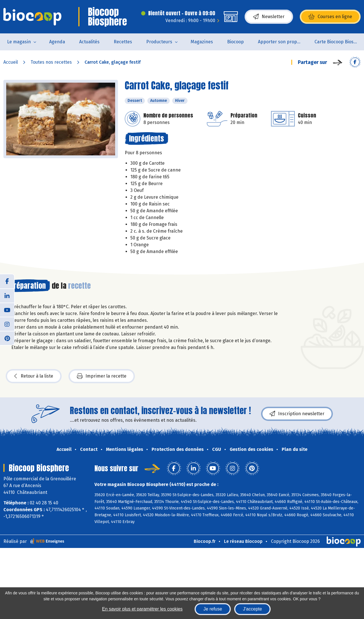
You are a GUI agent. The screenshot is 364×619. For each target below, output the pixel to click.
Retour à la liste (34, 376)
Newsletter (269, 17)
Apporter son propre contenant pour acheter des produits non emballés (283, 42)
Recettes (123, 42)
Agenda (57, 42)
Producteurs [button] (159, 42)
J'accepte (252, 609)
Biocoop (235, 42)
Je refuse (213, 609)
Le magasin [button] (19, 42)
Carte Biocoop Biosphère (339, 42)
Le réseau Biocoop (243, 541)
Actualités (89, 42)
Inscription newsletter (297, 414)
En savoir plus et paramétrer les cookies (142, 609)
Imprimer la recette (102, 376)
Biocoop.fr (205, 541)
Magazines (202, 42)
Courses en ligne (330, 17)
